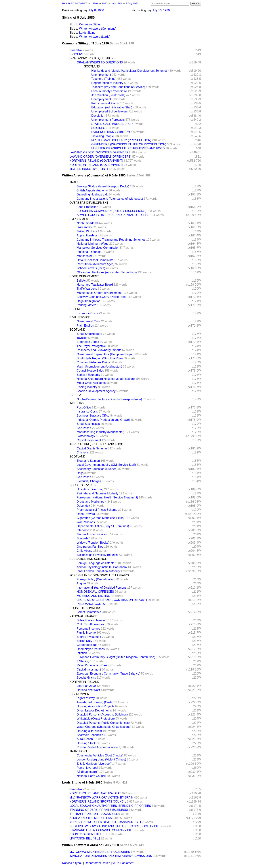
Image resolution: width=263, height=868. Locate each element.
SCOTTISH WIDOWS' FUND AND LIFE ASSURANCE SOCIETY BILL (115, 826)
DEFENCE (76, 309)
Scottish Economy (88, 375)
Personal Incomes (88, 629)
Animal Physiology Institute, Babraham (102, 567)
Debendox (83, 506)
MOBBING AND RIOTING (94, 596)
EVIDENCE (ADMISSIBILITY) (111, 132)
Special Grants (86, 678)
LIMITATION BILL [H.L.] (85, 838)
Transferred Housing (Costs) (95, 702)
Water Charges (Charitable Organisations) (104, 727)
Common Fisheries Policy (93, 362)
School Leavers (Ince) (91, 268)
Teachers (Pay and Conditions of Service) (118, 87)
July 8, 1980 (96, 10)
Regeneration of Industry (107, 83)
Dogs (80, 473)
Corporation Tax (87, 645)
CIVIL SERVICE (80, 317)
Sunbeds (82, 538)
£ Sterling (83, 661)
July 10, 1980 (161, 10)
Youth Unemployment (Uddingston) (99, 367)
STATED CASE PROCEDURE (111, 124)
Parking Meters (87, 305)
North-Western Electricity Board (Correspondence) (109, 399)
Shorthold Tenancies (90, 735)
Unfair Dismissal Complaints (95, 260)
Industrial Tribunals (89, 252)
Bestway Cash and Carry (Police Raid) (102, 297)
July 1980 (117, 3)
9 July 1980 (132, 3)
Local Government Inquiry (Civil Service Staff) (106, 465)
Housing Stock (86, 743)
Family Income (86, 633)
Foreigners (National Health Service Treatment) (107, 497)
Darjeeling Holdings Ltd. (92, 194)
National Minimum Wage (93, 244)
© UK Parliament (123, 863)
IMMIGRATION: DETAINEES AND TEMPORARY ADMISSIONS (111, 856)
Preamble (76, 50)
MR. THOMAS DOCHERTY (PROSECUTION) (121, 140)
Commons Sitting (90, 24)
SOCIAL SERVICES (82, 485)
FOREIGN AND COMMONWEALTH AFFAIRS (99, 575)
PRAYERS (76, 54)
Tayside (82, 338)
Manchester (84, 256)
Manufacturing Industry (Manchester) (101, 432)
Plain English (85, 326)
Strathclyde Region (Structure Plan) (100, 358)
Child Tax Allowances (90, 624)
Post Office (84, 407)
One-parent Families (90, 547)
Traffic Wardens (87, 289)
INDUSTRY (77, 403)
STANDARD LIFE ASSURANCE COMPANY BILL (101, 830)
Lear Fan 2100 (86, 686)
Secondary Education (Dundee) (97, 469)
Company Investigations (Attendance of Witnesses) (110, 199)
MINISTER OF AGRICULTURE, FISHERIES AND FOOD (128, 148)
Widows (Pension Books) (93, 543)
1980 (105, 3)
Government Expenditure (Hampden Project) (106, 354)
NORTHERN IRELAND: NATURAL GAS (95, 793)
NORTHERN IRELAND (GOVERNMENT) (96, 161)
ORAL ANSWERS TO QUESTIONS (92, 58)
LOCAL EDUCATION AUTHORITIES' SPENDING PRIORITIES (110, 806)
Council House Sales (90, 371)
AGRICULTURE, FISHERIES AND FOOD (96, 444)
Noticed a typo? (72, 863)
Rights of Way (86, 698)
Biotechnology (86, 436)
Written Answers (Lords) (95, 37)
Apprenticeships (87, 235)
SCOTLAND (92, 66)
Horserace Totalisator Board (95, 285)
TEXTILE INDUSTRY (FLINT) (89, 169)
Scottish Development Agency (96, 391)
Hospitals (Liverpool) (90, 489)
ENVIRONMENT (80, 694)
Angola (81, 583)
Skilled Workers (87, 231)
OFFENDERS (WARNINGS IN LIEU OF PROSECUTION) (129, 144)
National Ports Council (91, 776)
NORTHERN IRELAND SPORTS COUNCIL (98, 802)
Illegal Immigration (89, 301)
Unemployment (101, 75)
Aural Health (85, 739)
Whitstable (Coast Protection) (96, 719)
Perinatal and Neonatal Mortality (98, 493)
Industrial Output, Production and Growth (103, 420)
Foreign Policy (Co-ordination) (96, 579)
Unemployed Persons (91, 649)
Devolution (98, 116)
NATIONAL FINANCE (83, 616)
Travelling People (103, 136)
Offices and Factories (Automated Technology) (107, 272)
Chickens (83, 452)
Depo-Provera (86, 514)
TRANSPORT (78, 751)
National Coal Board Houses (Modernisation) (106, 379)
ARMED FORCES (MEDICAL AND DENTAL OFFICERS (113, 215)
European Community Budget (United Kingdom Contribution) (116, 657)
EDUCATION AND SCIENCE (88, 559)
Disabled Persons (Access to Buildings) (102, 714)
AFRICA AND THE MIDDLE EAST (92, 818)
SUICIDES (98, 128)
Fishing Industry (87, 387)
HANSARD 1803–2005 (75, 3)
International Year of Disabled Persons (102, 588)
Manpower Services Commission (98, 248)
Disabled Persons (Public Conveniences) (103, 723)
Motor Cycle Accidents (91, 383)
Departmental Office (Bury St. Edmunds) (103, 526)
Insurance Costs (87, 313)
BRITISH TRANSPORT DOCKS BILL (93, 814)
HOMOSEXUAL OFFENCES (95, 592)
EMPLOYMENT (80, 219)
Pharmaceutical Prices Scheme (97, 510)
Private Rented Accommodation (97, 747)
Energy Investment (89, 637)
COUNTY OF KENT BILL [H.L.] (89, 834)
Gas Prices (84, 428)
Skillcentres (84, 227)
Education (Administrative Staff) (112, 107)
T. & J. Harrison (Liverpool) (94, 764)
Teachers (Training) (104, 79)
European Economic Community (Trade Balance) (108, 674)
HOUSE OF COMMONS (85, 608)
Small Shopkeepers (89, 334)
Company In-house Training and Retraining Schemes (111, 240)
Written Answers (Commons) (98, 29)
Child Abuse (84, 551)
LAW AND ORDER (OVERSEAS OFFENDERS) (100, 152)
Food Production (87, 207)
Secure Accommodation (92, 534)
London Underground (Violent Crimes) (101, 759)
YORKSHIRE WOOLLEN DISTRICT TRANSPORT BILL (106, 822)
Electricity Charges (89, 481)
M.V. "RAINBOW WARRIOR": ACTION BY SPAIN (101, 798)
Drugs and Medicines (90, 502)
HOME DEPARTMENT (84, 276)
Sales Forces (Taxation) (92, 620)
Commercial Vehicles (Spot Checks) (100, 755)
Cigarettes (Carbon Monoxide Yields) (101, 518)
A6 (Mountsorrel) (88, 772)
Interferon (83, 530)
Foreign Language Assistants (96, 563)
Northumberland (87, 223)
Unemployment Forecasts (108, 120)
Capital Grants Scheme (92, 448)
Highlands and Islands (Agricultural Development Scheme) (129, 71)
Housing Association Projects (96, 706)
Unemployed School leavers (109, 111)
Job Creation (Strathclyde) (108, 95)
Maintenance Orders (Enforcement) (100, 293)
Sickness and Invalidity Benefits (97, 555)
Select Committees (89, 612)
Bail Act (82, 281)
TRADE (74, 182)
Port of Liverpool (87, 768)
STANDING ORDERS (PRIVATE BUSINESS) (99, 810)
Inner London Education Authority (98, 571)
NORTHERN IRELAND (84, 682)
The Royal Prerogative (91, 346)
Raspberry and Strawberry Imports (99, 350)
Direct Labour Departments (94, 710)
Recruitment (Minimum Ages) (96, 264)
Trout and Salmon (88, 461)
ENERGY (76, 395)
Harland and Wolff (88, 690)
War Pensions (86, 522)
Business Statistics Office (93, 416)
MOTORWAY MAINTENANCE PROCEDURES (100, 852)
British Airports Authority (92, 190)
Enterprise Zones (88, 342)
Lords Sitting (87, 33)
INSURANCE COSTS (91, 604)
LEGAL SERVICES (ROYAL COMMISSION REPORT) (112, 600)
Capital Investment (89, 440)
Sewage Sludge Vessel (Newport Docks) (103, 186)
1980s (95, 3)
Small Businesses (88, 424)
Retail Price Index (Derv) (93, 665)
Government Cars (88, 321)
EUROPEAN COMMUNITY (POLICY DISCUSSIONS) (112, 211)
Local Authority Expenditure (109, 91)
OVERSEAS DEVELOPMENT (89, 203)
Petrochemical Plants (105, 103)
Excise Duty (84, 641)
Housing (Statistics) (89, 731)
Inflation (82, 653)
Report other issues (97, 863)
